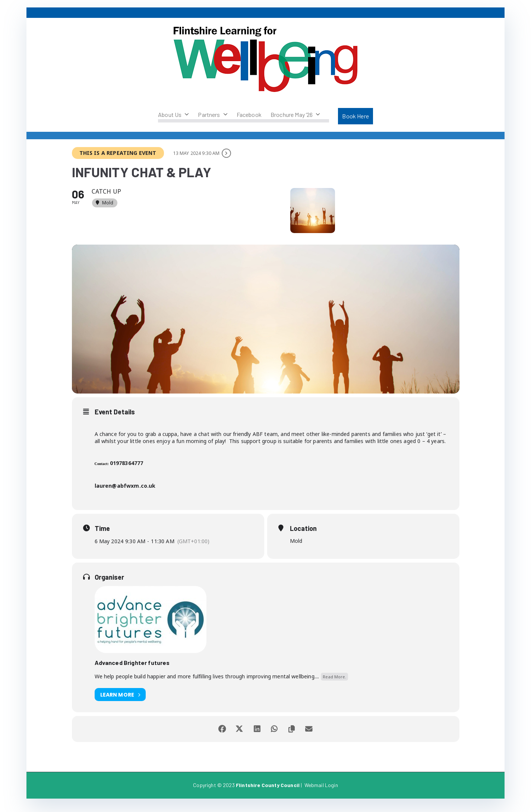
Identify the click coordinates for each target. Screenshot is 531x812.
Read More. (334, 683)
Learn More (120, 701)
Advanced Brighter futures (132, 669)
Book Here (355, 116)
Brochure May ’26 (295, 115)
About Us (173, 115)
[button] (185, 115)
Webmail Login (321, 791)
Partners (213, 115)
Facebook (249, 114)
